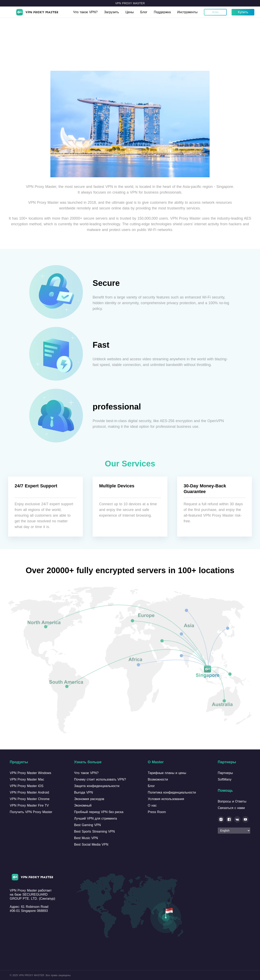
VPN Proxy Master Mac (27, 779)
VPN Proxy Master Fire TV (29, 805)
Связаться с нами (231, 808)
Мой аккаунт (215, 12)
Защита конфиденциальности (97, 786)
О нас (152, 805)
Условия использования (166, 799)
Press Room (157, 812)
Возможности (158, 779)
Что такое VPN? (85, 12)
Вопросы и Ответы (232, 801)
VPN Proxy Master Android (29, 792)
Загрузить (111, 12)
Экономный (83, 805)
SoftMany (225, 779)
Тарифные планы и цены (167, 773)
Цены (129, 12)
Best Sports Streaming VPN (94, 831)
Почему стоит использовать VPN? (100, 779)
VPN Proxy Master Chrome (30, 799)
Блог (144, 12)
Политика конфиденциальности (172, 792)
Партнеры (225, 773)
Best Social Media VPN (91, 844)
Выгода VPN (84, 792)
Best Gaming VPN (88, 825)
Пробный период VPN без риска (99, 812)
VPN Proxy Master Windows (30, 773)
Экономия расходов (89, 799)
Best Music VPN (86, 838)
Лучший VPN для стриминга (96, 818)
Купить (243, 12)
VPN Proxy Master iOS (27, 786)
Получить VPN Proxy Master (31, 812)
